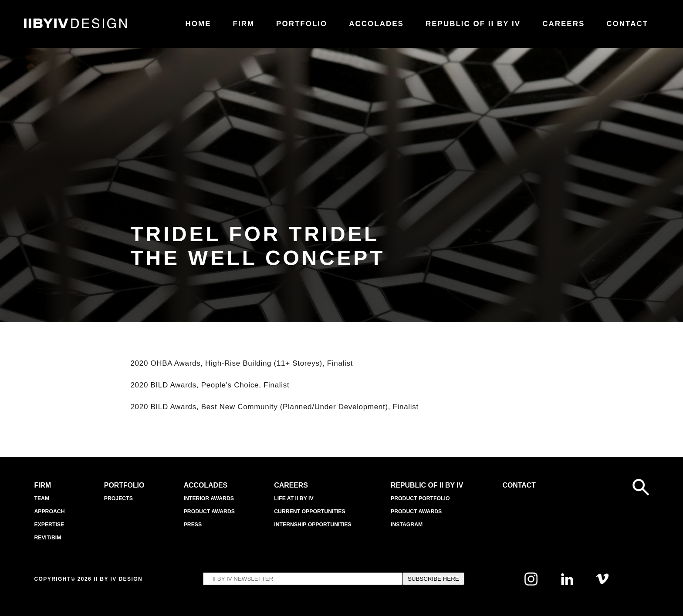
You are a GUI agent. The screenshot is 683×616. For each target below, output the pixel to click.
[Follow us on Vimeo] (603, 582)
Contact (521, 485)
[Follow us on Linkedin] (567, 583)
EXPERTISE (50, 524)
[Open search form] (641, 487)
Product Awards (209, 511)
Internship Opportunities (313, 524)
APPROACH (50, 511)
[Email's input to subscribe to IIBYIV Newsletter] (303, 579)
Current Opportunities (309, 511)
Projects (118, 498)
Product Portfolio (421, 498)
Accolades (205, 485)
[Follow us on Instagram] (531, 583)
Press (191, 524)
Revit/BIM (48, 537)
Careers (290, 485)
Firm (43, 485)
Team (42, 498)
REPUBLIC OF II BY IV (429, 485)
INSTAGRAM (407, 524)
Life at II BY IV (293, 498)
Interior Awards (208, 498)
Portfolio (124, 485)
